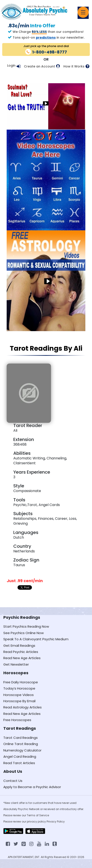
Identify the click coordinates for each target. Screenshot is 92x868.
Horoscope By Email (19, 701)
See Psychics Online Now (23, 633)
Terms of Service (38, 815)
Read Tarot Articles (19, 763)
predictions (46, 38)
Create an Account (39, 66)
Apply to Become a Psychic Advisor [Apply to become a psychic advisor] (32, 787)
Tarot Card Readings (21, 738)
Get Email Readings (19, 646)
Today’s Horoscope (19, 688)
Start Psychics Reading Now (26, 626)
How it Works (74, 66)
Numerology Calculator (22, 750)
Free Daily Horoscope (21, 682)
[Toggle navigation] (83, 12)
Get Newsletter (16, 664)
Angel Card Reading (20, 756)
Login (11, 65)
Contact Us (13, 781)
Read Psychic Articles (21, 652)
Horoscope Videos (19, 695)
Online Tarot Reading (21, 744)
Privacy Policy (56, 822)
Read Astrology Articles (23, 707)
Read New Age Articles (22, 658)
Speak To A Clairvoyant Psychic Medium (36, 639)
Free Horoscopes (17, 720)
